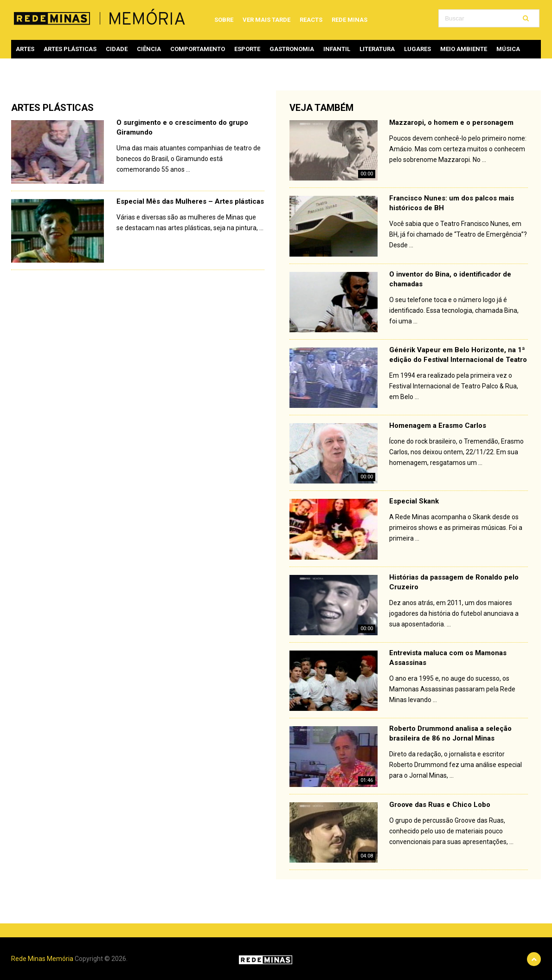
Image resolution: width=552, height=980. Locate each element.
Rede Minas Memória (42, 959)
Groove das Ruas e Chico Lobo (440, 805)
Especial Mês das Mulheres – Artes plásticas (190, 201)
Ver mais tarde (266, 20)
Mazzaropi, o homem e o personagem (451, 122)
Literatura (377, 49)
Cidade (117, 49)
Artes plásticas (70, 49)
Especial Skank (414, 501)
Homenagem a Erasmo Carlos (438, 426)
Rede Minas (350, 20)
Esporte (247, 49)
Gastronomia (292, 49)
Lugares (417, 49)
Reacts (311, 20)
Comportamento (198, 49)
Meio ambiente (464, 49)
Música (508, 49)
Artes (25, 49)
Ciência (149, 49)
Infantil (337, 49)
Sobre (224, 20)
